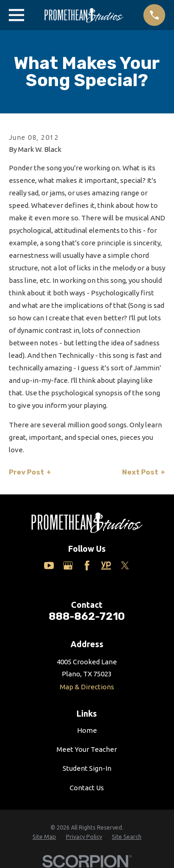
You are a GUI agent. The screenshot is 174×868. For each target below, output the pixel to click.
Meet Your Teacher (87, 749)
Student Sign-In (87, 768)
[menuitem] (44, 837)
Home (87, 730)
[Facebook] (87, 565)
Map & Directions (87, 687)
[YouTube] (49, 565)
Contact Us (87, 788)
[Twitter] (125, 565)
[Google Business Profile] (68, 565)
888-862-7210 (87, 616)
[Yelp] (106, 565)
